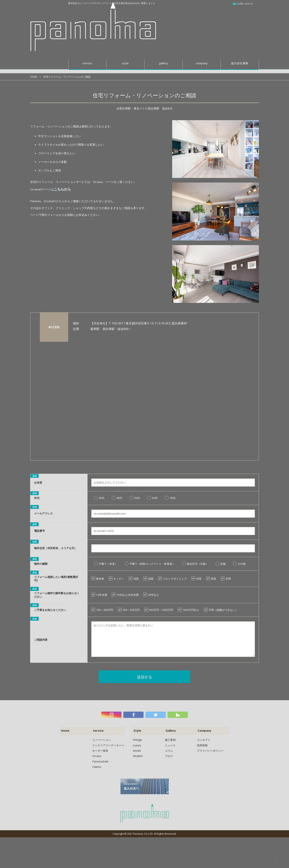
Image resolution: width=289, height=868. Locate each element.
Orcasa (97, 756)
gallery (163, 11)
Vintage (137, 740)
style (125, 11)
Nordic (137, 750)
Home (65, 731)
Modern (138, 756)
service (87, 11)
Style (136, 731)
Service (97, 731)
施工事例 (170, 740)
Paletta (97, 767)
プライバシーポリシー (210, 750)
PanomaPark (100, 761)
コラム (169, 750)
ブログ (169, 756)
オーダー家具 (100, 750)
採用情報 (202, 745)
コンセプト (204, 740)
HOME (34, 77)
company (202, 11)
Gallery (170, 731)
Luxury (137, 745)
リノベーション (102, 740)
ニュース (170, 745)
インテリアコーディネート (108, 745)
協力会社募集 (240, 11)
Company (204, 731)
